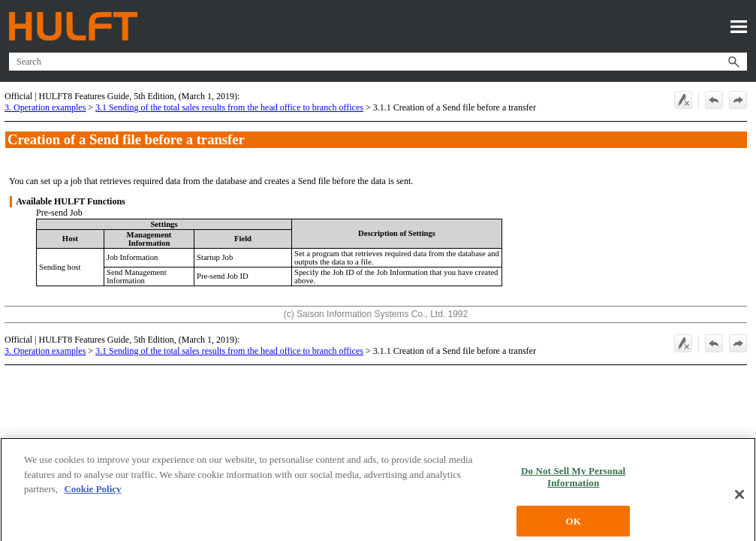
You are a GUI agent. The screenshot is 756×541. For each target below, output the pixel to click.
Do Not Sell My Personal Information (573, 489)
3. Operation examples (45, 107)
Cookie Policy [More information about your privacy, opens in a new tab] (92, 501)
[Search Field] (378, 62)
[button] (733, 62)
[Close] (739, 506)
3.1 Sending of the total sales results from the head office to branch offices (229, 107)
